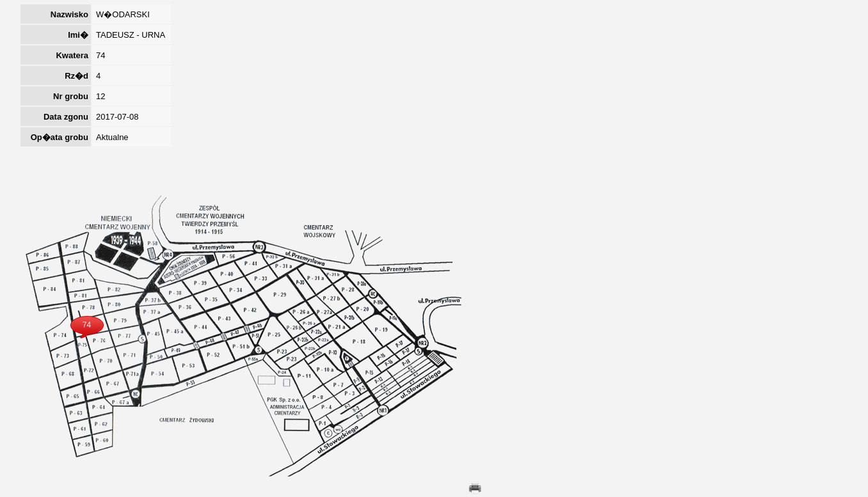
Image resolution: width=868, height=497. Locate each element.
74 (87, 325)
